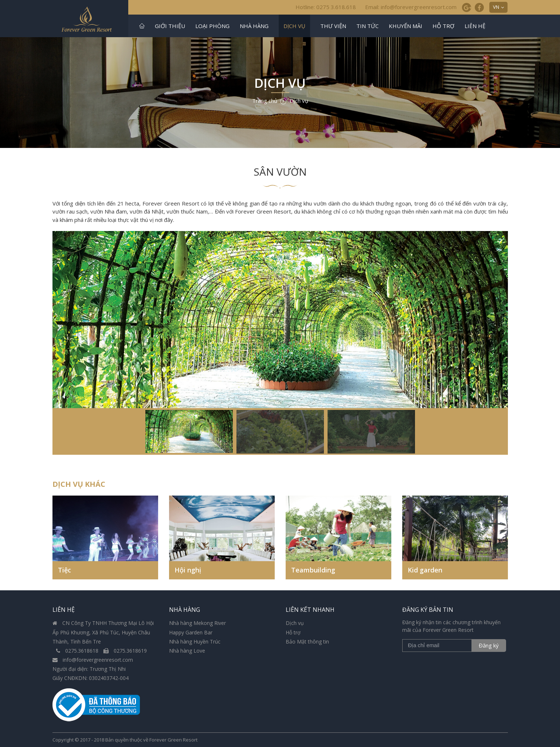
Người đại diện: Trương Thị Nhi (89, 669)
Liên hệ (475, 26)
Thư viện (333, 26)
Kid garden (425, 570)
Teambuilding (313, 570)
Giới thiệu (170, 26)
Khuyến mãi (406, 26)
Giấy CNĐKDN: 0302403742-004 (91, 678)
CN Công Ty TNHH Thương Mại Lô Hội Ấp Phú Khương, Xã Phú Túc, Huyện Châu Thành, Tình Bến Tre (103, 632)
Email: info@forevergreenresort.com (411, 7)
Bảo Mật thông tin (307, 642)
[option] (280, 343)
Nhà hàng (254, 26)
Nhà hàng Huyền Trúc (195, 642)
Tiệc (64, 570)
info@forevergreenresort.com (93, 660)
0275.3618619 (125, 651)
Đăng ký (489, 645)
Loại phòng (212, 26)
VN (496, 7)
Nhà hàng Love (187, 651)
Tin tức (367, 26)
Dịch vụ (294, 26)
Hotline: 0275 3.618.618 (326, 7)
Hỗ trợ (443, 26)
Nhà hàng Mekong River (197, 623)
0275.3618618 (78, 651)
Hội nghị (188, 570)
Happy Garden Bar (191, 632)
